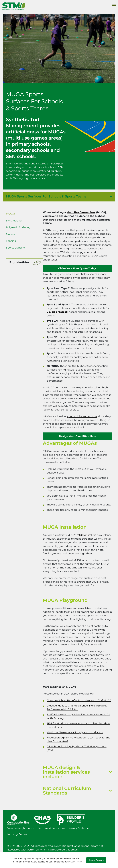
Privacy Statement (80, 828)
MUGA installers (87, 535)
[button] (6, 48)
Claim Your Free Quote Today (78, 268)
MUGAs (11, 214)
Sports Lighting (16, 248)
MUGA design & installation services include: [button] (74, 772)
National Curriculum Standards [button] (74, 791)
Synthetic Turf (15, 221)
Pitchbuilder (19, 262)
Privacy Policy (75, 862)
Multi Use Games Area (81, 212)
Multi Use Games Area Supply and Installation (75, 732)
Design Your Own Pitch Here (78, 436)
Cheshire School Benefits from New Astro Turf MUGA (79, 700)
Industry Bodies (17, 834)
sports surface (98, 274)
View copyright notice (21, 828)
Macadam (12, 234)
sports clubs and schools (82, 416)
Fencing (11, 241)
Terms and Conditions (52, 828)
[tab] (77, 772)
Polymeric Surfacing (18, 227)
